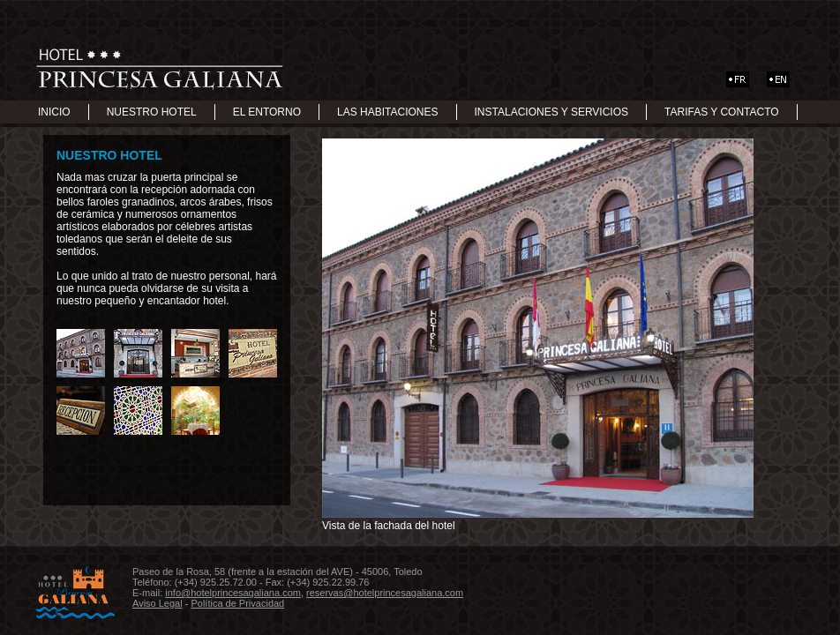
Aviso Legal (157, 603)
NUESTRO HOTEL (152, 112)
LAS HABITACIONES (387, 112)
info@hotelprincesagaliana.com (233, 593)
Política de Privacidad (237, 603)
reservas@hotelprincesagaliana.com (385, 593)
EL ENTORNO (267, 112)
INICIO (54, 112)
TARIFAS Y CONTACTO (722, 112)
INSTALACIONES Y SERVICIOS (552, 112)
